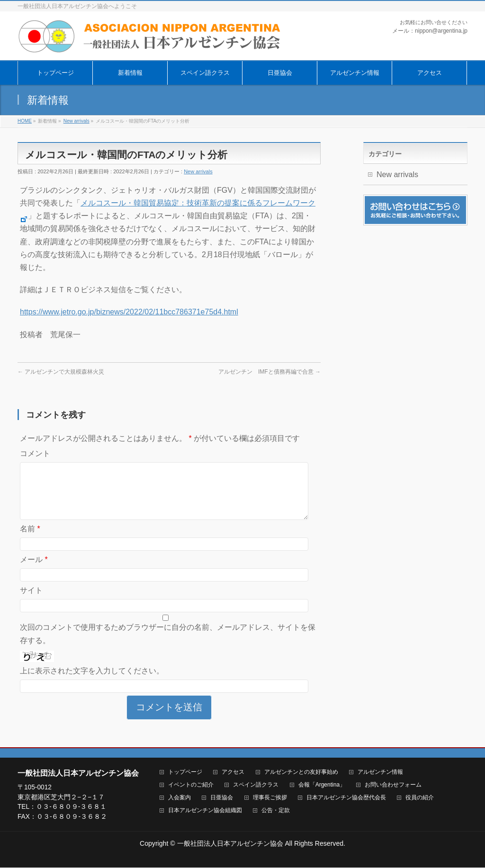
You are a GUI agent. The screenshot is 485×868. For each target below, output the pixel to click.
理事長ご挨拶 (270, 798)
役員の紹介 (420, 798)
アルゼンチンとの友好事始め (301, 773)
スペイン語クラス (256, 785)
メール (34, 571)
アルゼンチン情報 (380, 773)
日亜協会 (222, 798)
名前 (30, 540)
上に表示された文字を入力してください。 (92, 682)
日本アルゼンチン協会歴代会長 (346, 798)
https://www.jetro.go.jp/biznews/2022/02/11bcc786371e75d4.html (129, 312)
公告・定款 (276, 811)
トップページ (185, 773)
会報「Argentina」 (322, 785)
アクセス (233, 773)
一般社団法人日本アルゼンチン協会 (230, 844)
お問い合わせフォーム (393, 785)
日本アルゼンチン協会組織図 (205, 811)
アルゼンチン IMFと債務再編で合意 (269, 372)
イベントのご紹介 (191, 785)
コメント (35, 453)
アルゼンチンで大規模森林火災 (61, 372)
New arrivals (198, 171)
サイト (31, 602)
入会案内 (180, 798)
